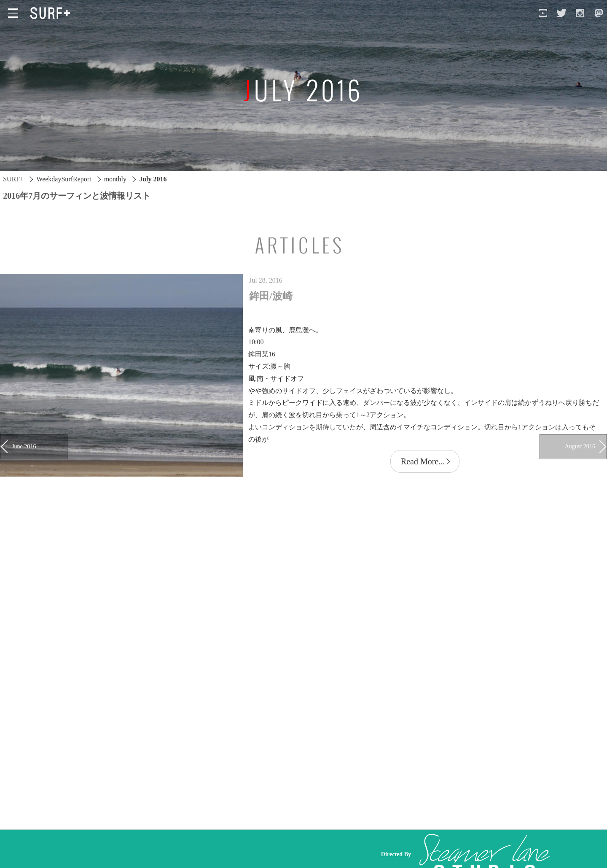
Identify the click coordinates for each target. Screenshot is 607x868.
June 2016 (24, 446)
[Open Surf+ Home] (52, 13)
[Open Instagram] (580, 13)
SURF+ (13, 179)
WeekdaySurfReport (64, 179)
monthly (115, 179)
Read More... (423, 461)
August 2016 (580, 446)
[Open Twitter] (561, 13)
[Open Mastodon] (599, 13)
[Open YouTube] (543, 13)
